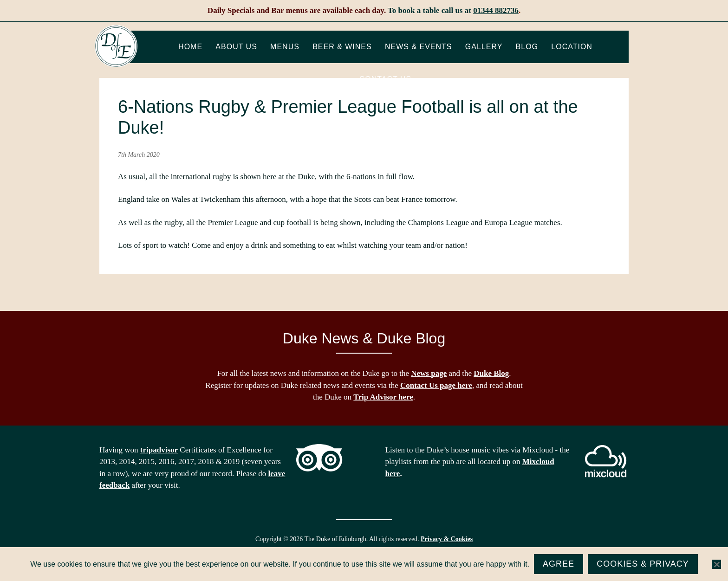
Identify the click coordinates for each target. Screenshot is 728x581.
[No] (716, 564)
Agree (559, 564)
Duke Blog (491, 373)
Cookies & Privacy (643, 564)
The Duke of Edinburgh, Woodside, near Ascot (116, 46)
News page (429, 373)
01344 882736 (496, 10)
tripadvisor (159, 450)
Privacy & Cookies (447, 539)
